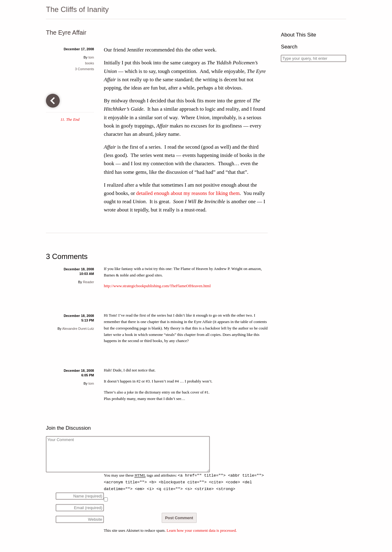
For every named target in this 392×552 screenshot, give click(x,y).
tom (91, 57)
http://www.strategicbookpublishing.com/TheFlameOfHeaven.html (157, 286)
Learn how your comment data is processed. (202, 530)
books (90, 63)
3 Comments (85, 69)
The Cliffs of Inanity (77, 9)
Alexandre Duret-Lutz (78, 329)
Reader (89, 282)
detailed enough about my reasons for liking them (188, 193)
